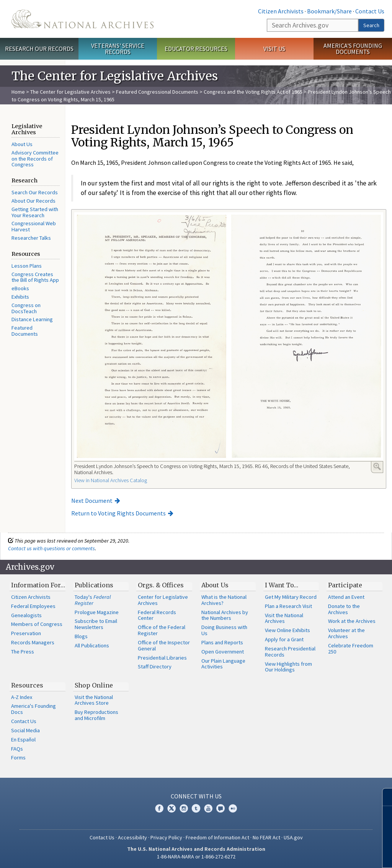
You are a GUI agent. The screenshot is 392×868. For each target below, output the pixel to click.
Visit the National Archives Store (94, 700)
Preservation (26, 633)
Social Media (25, 730)
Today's (93, 600)
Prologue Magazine (97, 612)
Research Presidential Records (290, 652)
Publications (94, 585)
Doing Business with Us (224, 630)
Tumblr (196, 808)
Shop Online (94, 685)
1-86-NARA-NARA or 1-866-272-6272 (196, 857)
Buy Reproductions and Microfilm (96, 715)
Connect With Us (196, 796)
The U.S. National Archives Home (82, 19)
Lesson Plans (27, 266)
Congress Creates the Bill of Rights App (35, 277)
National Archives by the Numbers (225, 615)
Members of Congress (37, 624)
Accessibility (132, 837)
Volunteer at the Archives (346, 633)
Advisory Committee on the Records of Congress (35, 159)
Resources (27, 685)
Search (371, 25)
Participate (345, 585)
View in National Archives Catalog (111, 480)
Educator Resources (196, 49)
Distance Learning (32, 319)
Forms (18, 757)
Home (18, 92)
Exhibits (20, 297)
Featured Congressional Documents (157, 92)
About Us (22, 144)
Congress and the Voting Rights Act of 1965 (253, 92)
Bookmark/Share (329, 11)
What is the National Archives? (224, 600)
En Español (23, 740)
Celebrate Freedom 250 (351, 649)
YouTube (208, 808)
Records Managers (33, 642)
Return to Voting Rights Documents (118, 513)
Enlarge (377, 467)
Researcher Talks (31, 238)
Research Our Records (39, 49)
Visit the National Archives (284, 618)
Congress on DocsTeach (26, 308)
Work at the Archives (352, 621)
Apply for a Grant (284, 639)
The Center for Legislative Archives (70, 92)
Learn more (324, 854)
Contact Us (370, 11)
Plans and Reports (222, 642)
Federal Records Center (157, 615)
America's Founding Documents (353, 49)
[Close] (383, 797)
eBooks (20, 288)
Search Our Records (35, 192)
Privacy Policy (166, 837)
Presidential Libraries (162, 658)
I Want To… (282, 585)
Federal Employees (33, 606)
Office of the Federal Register (162, 630)
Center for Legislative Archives (163, 600)
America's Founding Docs (33, 709)
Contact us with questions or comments (51, 548)
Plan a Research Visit (288, 606)
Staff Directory (155, 666)
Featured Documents (25, 331)
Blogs (81, 636)
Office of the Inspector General (164, 645)
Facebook (159, 808)
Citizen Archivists (281, 11)
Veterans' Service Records (118, 49)
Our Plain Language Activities (223, 664)
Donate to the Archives (344, 609)
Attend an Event (346, 597)
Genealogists (26, 615)
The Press (23, 652)
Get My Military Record (291, 597)
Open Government (223, 652)
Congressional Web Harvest (34, 226)
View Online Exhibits (287, 630)
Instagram (184, 808)
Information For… (38, 585)
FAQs (17, 749)
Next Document (92, 501)
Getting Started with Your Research (35, 212)
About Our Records (33, 201)
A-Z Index (22, 697)
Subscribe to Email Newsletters (96, 624)
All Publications (92, 645)
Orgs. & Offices (161, 585)
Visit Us (274, 49)
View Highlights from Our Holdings (288, 667)
